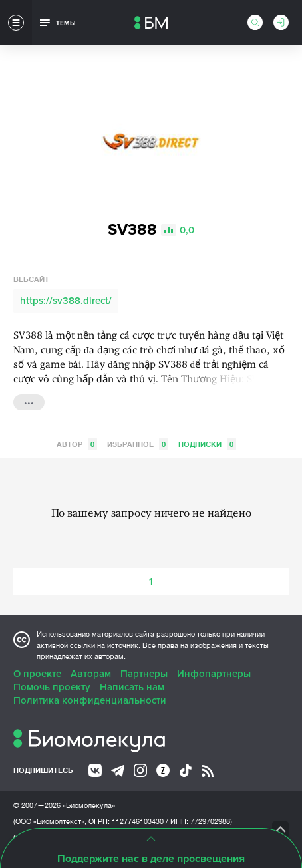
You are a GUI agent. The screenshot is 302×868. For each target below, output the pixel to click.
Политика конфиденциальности (90, 700)
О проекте (37, 674)
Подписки (207, 444)
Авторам (91, 674)
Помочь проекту (52, 687)
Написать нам (132, 687)
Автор (77, 444)
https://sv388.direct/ (66, 301)
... (29, 401)
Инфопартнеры (214, 674)
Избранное (138, 444)
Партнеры (144, 674)
